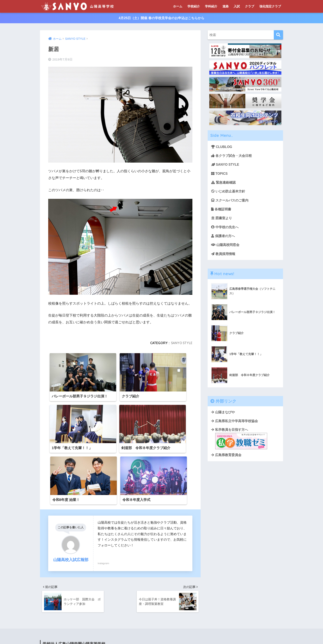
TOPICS (220, 175)
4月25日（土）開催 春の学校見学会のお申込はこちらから (161, 18)
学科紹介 (211, 6)
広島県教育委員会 (226, 460)
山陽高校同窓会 (226, 248)
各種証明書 (222, 212)
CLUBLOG (222, 147)
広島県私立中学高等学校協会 (235, 426)
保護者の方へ (224, 239)
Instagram (103, 504)
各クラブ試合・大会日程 (233, 156)
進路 (226, 6)
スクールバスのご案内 (231, 202)
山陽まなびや (223, 417)
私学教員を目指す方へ (239, 444)
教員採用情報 (224, 258)
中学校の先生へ (226, 230)
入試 (237, 6)
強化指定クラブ (270, 6)
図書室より (222, 221)
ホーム (178, 6)
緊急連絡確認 (224, 184)
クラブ (250, 6)
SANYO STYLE (181, 343)
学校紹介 (194, 6)
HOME (162, 628)
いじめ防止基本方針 (229, 193)
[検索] (278, 35)
